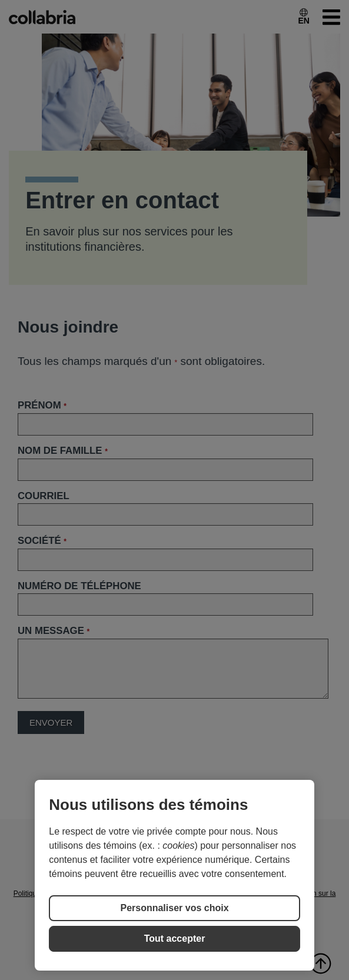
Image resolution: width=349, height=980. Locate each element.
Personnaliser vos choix (174, 908)
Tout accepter (175, 939)
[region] (174, 875)
